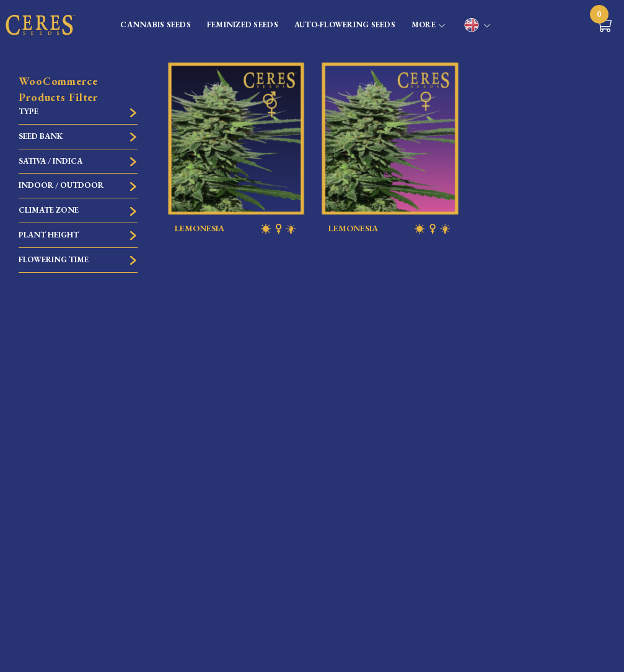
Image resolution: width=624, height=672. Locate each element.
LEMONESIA (236, 229)
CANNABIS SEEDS (156, 24)
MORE (428, 26)
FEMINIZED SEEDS (243, 24)
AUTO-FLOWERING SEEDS (345, 24)
